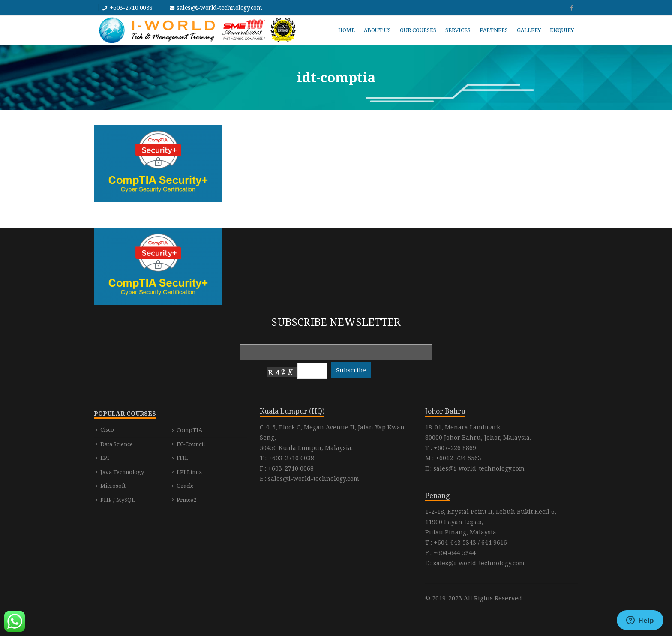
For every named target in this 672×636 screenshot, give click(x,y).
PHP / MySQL (118, 500)
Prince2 (186, 500)
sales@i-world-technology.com (219, 7)
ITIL (182, 458)
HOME (346, 30)
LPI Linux (189, 472)
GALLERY (529, 30)
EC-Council (191, 444)
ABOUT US (377, 30)
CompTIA (189, 430)
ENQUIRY (562, 30)
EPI (105, 458)
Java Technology (122, 472)
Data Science (117, 444)
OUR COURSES (418, 30)
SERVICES (458, 30)
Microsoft (113, 486)
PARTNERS (494, 30)
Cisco (107, 429)
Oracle (185, 486)
